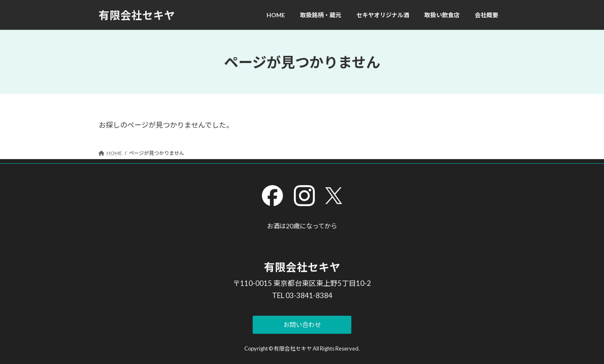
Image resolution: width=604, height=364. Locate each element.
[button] (302, 325)
